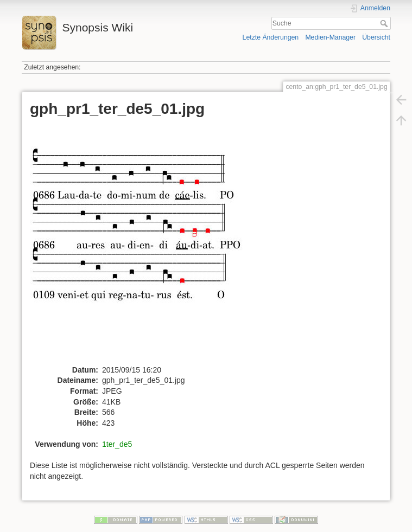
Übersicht (376, 37)
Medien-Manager (330, 37)
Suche (385, 23)
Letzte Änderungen (271, 37)
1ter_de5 (117, 444)
